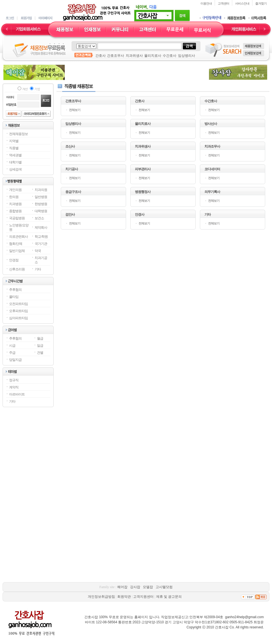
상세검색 (15, 169)
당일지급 (15, 360)
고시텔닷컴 (164, 587)
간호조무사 (116, 56)
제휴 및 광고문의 (169, 597)
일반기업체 (17, 251)
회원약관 (124, 597)
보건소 (39, 218)
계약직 (14, 387)
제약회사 (41, 228)
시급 (12, 346)
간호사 (101, 56)
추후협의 (15, 290)
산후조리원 (17, 269)
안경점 (14, 260)
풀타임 (14, 297)
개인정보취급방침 (101, 597)
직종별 (14, 148)
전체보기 (75, 110)
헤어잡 (122, 587)
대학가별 (15, 162)
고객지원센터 (143, 597)
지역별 (14, 141)
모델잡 (148, 587)
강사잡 (135, 587)
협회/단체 (16, 244)
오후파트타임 (18, 311)
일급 (40, 346)
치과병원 (15, 204)
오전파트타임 (18, 304)
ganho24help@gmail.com (244, 617)
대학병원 (41, 211)
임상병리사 (187, 56)
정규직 (14, 380)
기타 (38, 269)
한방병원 (41, 204)
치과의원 (41, 190)
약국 (38, 251)
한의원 (14, 197)
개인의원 (15, 190)
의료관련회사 (18, 237)
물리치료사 (153, 56)
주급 (12, 353)
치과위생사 (134, 56)
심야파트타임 (18, 318)
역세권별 (15, 155)
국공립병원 (17, 218)
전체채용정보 (18, 134)
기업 (37, 89)
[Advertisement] (136, 72)
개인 (25, 89)
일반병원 (41, 197)
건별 (40, 353)
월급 (40, 338)
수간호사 (170, 56)
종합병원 (15, 211)
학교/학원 (41, 237)
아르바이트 (17, 394)
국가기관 (41, 244)
